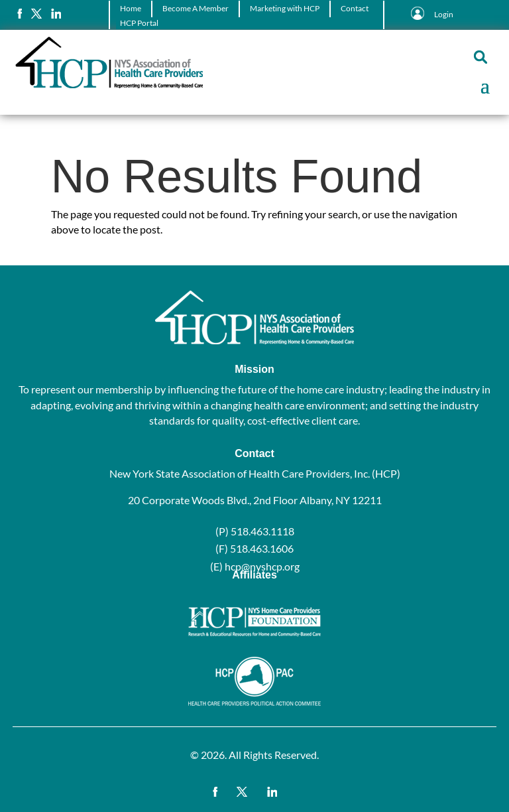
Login (444, 14)
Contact (355, 8)
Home (131, 8)
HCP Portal (139, 23)
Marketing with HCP (285, 8)
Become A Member (196, 8)
